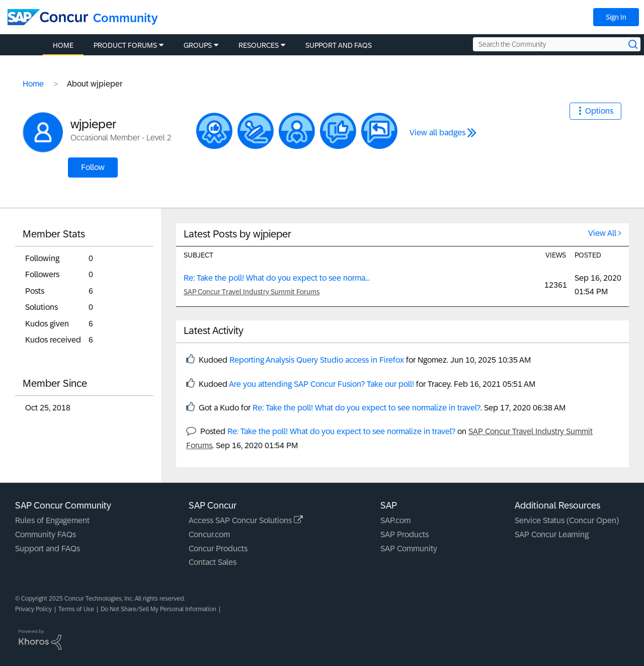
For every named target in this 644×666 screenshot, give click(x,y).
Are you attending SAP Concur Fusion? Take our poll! (321, 384)
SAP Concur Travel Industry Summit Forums (252, 292)
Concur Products (218, 549)
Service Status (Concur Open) (567, 520)
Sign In (616, 17)
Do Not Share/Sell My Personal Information (158, 609)
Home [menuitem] (63, 45)
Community (126, 18)
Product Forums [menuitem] (125, 45)
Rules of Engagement (52, 520)
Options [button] (599, 111)
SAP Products (405, 534)
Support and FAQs (48, 549)
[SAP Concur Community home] (48, 17)
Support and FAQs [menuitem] (339, 45)
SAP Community (409, 549)
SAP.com (395, 520)
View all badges (437, 133)
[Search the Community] (557, 44)
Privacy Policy (33, 609)
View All (602, 233)
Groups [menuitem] (198, 45)
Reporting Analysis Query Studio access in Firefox (317, 360)
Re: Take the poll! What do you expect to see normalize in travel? (367, 408)
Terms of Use (76, 609)
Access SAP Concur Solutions (246, 520)
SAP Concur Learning (552, 534)
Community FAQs (46, 534)
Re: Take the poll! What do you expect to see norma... (277, 278)
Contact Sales (213, 562)
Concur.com (209, 534)
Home (33, 84)
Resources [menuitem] (259, 45)
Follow (93, 167)
